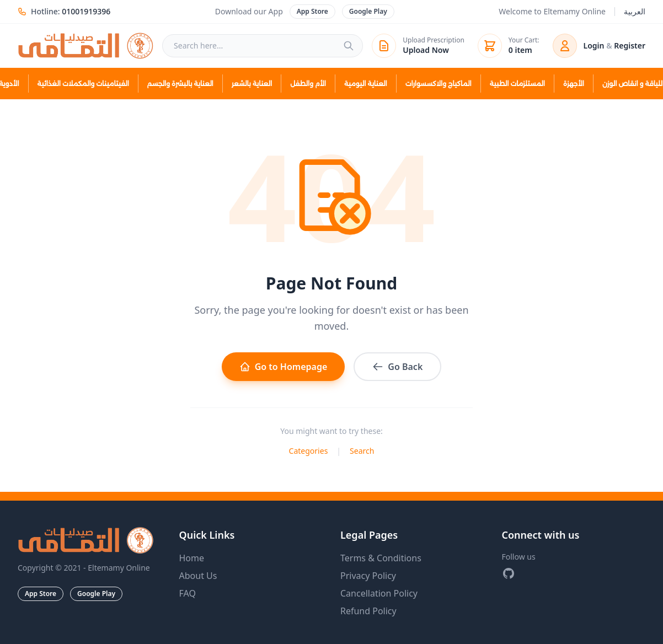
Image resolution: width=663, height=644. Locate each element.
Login (594, 45)
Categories (309, 451)
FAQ (188, 593)
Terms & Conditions (381, 558)
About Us (198, 576)
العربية (635, 11)
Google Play (368, 11)
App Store (312, 11)
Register (630, 45)
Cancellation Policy (379, 593)
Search (362, 451)
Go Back (397, 367)
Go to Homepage (284, 367)
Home (192, 558)
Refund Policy (368, 611)
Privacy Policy (368, 576)
